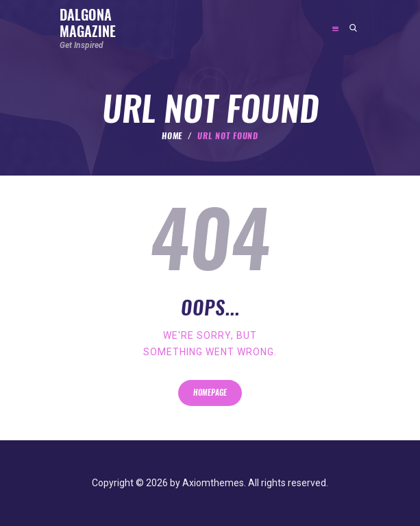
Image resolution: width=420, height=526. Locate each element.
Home (172, 136)
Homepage (210, 393)
